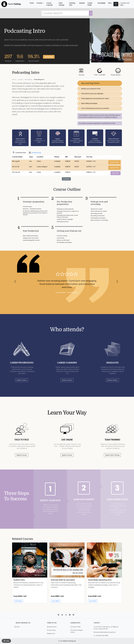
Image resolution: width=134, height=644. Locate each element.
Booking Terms (52, 627)
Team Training (61, 4)
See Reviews (49, 57)
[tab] (19, 153)
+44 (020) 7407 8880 (102, 636)
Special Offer (114, 162)
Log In (116, 4)
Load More (66, 179)
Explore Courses (22, 455)
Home (32, 3)
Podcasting (28, 80)
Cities (17, 627)
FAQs (110, 3)
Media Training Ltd (70, 641)
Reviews (82, 3)
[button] (16, 282)
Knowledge (101, 3)
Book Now (116, 173)
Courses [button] (40, 3)
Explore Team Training (112, 455)
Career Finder (90, 4)
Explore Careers (22, 380)
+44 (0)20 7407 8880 (124, 4)
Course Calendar (50, 4)
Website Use (51, 634)
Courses (20, 80)
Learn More (56, 601)
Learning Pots (72, 4)
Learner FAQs (76, 627)
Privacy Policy (51, 630)
